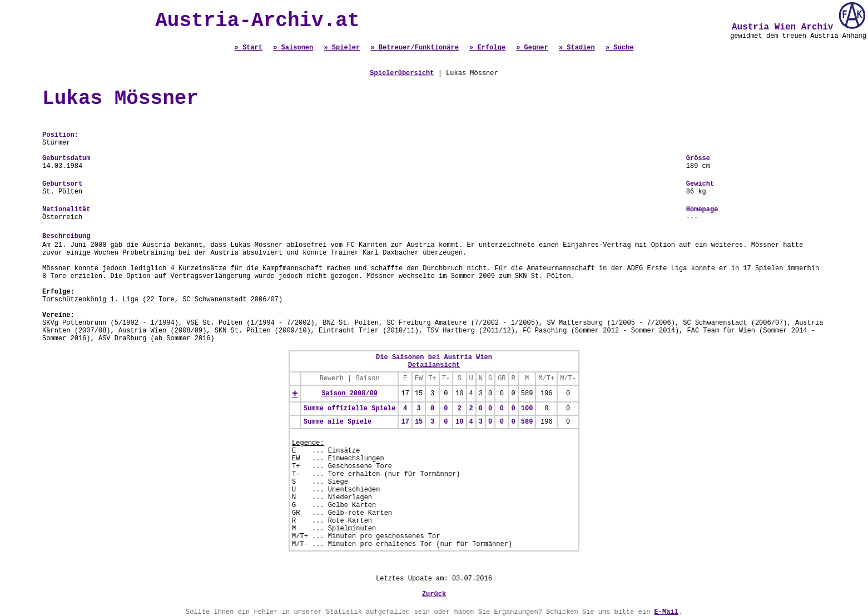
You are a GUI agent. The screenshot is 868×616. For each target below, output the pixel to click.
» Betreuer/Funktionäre (414, 48)
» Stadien (577, 48)
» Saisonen (293, 48)
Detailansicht (434, 365)
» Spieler (342, 48)
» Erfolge (487, 48)
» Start (249, 48)
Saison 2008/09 (349, 394)
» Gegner (532, 48)
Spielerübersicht (402, 73)
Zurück (434, 594)
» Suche (619, 48)
